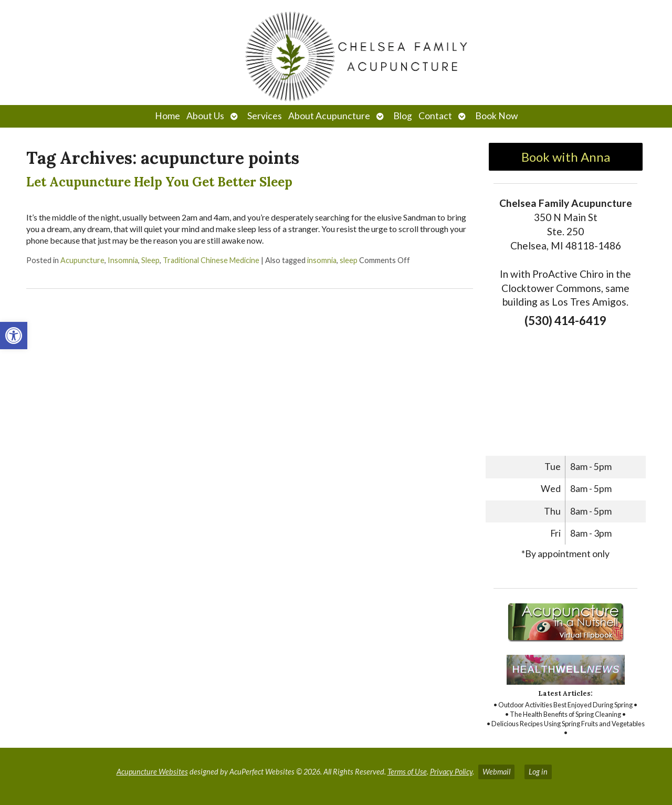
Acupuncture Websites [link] (152, 772)
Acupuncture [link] (82, 260)
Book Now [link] (496, 116)
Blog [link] (403, 116)
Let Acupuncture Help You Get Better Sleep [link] (159, 182)
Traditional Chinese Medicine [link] (211, 260)
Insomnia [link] (123, 260)
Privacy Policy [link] (451, 772)
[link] (14, 336)
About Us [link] (205, 116)
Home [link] (167, 116)
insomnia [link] (322, 260)
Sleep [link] (150, 260)
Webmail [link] (496, 772)
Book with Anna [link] (566, 157)
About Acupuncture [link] (329, 116)
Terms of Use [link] (407, 772)
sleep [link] (349, 260)
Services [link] (265, 116)
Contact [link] (435, 116)
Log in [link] (538, 772)
